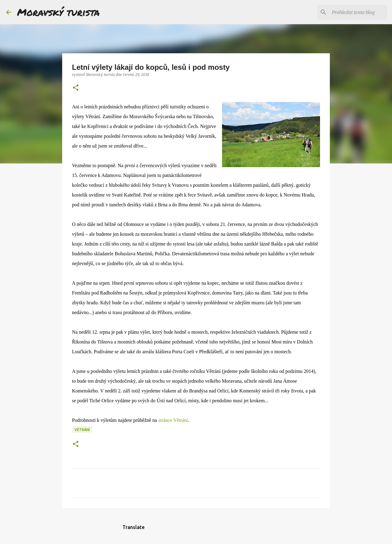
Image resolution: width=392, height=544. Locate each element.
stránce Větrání (173, 420)
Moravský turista (58, 12)
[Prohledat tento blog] (355, 12)
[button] (76, 88)
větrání (82, 430)
